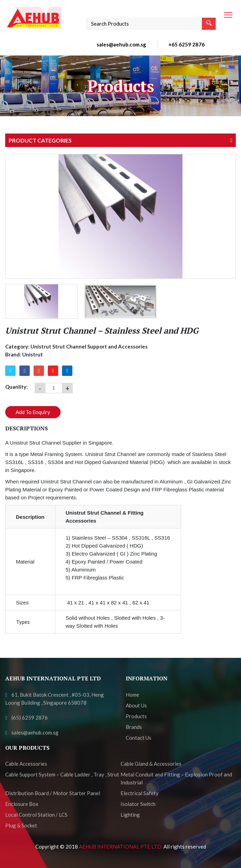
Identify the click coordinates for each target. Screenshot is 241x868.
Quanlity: (16, 387)
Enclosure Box (22, 804)
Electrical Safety (140, 793)
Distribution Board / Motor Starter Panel (53, 793)
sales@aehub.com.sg (121, 44)
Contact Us (139, 738)
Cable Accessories (26, 764)
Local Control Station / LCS (36, 815)
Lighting (130, 815)
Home (132, 695)
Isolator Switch (138, 804)
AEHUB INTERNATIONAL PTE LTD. (121, 846)
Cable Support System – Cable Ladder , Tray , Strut (62, 774)
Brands (134, 727)
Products (136, 716)
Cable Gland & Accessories (151, 764)
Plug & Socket (21, 825)
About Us (136, 705)
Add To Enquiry (33, 412)
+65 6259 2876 (186, 44)
